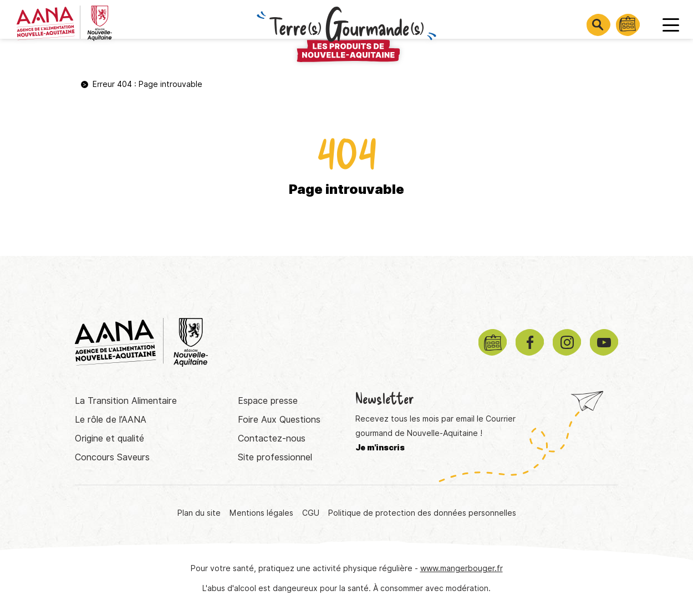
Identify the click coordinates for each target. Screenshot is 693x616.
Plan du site (199, 513)
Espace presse (268, 401)
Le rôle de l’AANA (111, 420)
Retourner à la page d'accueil (346, 234)
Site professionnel (275, 457)
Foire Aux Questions (279, 420)
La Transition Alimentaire (126, 401)
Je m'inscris (380, 448)
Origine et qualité (109, 438)
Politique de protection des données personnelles (422, 513)
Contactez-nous (272, 438)
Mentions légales (261, 513)
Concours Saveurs (112, 457)
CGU (311, 513)
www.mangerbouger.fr (462, 568)
